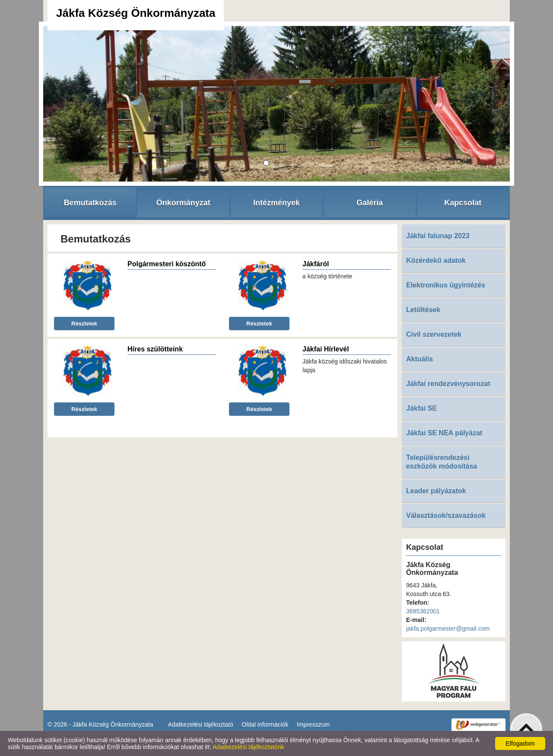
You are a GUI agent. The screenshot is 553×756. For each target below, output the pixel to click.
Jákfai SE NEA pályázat (444, 433)
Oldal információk (265, 724)
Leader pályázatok (436, 491)
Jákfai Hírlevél (326, 349)
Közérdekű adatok (436, 260)
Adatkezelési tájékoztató (201, 724)
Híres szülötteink (155, 349)
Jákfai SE (421, 408)
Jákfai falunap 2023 (438, 236)
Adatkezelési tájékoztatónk (248, 747)
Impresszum (313, 724)
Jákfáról (316, 264)
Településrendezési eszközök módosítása (442, 462)
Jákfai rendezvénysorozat (448, 384)
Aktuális (420, 359)
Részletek (84, 324)
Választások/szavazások (446, 515)
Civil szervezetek (434, 334)
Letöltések (423, 310)
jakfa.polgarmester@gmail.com (448, 628)
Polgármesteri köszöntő (167, 264)
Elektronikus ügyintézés (446, 285)
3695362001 (423, 611)
